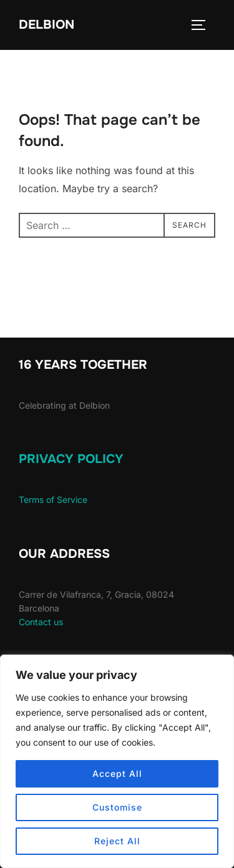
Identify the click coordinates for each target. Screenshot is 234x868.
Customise (117, 807)
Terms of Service (53, 500)
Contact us (41, 622)
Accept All (117, 773)
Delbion (46, 25)
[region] (117, 761)
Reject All (117, 841)
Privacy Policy (71, 459)
